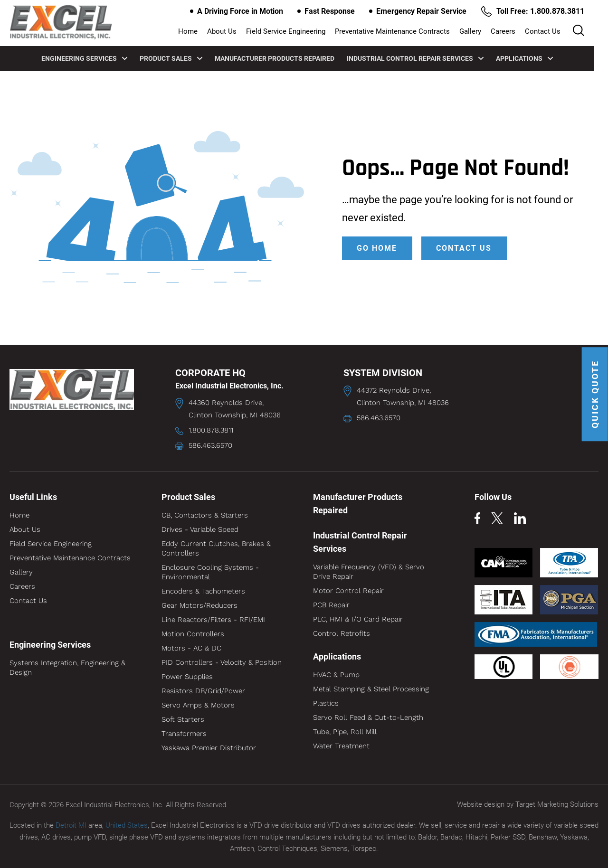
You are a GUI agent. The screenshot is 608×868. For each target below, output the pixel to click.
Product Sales (178, 58)
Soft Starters (183, 719)
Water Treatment (341, 746)
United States (127, 825)
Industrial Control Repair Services (422, 58)
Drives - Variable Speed (200, 529)
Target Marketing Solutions (557, 804)
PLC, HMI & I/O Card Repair (358, 619)
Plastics (326, 703)
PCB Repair (331, 605)
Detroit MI (71, 825)
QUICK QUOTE (595, 395)
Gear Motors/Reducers (199, 605)
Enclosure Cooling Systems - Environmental (210, 572)
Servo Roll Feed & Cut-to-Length (368, 717)
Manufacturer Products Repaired (282, 58)
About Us (236, 31)
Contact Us (557, 31)
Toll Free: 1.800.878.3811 (542, 11)
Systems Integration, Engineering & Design (67, 668)
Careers (517, 31)
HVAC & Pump (336, 675)
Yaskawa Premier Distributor (209, 748)
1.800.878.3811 (211, 430)
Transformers (184, 734)
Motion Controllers (193, 634)
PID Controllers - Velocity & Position (222, 662)
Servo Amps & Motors (198, 705)
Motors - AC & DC (191, 648)
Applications (532, 58)
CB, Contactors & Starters (205, 515)
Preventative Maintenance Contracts (407, 31)
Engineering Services (91, 58)
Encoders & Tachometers (203, 591)
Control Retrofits (342, 633)
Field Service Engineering (300, 31)
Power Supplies (187, 677)
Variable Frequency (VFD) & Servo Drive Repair (369, 572)
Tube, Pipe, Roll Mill (345, 732)
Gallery (484, 31)
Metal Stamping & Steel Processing (371, 689)
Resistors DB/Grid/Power (203, 691)
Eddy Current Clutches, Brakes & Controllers (216, 548)
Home (202, 31)
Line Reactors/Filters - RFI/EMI (213, 620)
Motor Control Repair (348, 591)
